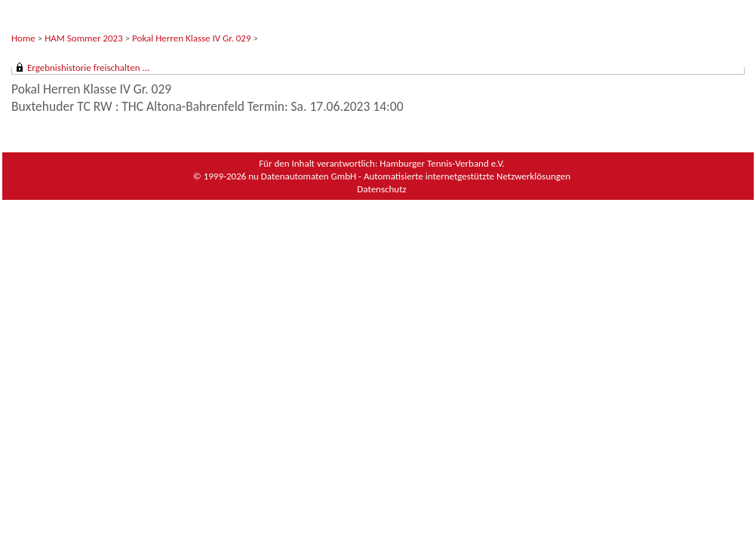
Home (23, 38)
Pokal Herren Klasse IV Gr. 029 (191, 38)
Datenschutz (381, 189)
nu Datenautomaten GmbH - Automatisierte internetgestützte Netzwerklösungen (409, 176)
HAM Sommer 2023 (84, 38)
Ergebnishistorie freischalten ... (88, 67)
